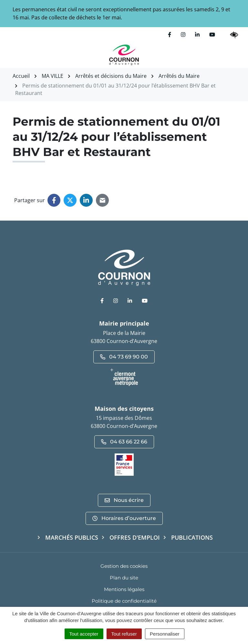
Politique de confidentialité (124, 601)
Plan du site (124, 578)
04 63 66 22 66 (124, 442)
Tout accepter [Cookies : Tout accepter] (84, 634)
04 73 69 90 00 (124, 357)
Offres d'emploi (135, 537)
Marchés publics (72, 537)
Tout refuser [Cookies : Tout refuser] (124, 634)
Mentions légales (124, 589)
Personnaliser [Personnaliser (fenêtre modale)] (165, 634)
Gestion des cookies (124, 566)
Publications (192, 537)
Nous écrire (124, 500)
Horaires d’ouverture (124, 518)
